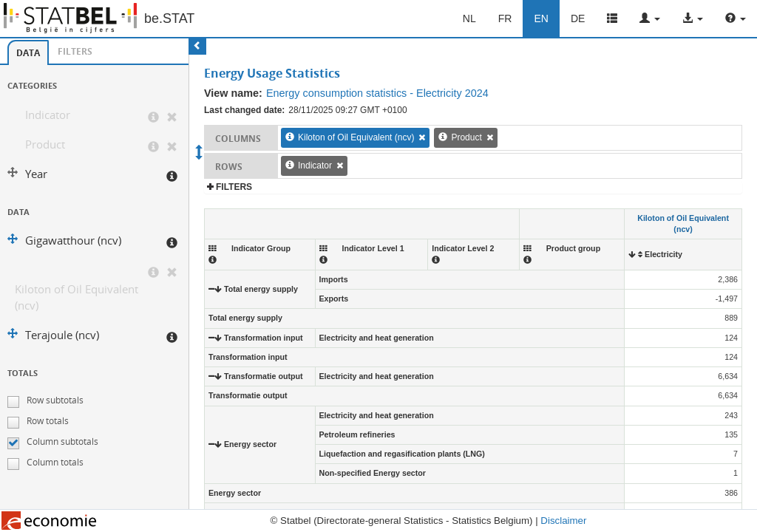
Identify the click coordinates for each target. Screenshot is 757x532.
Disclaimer (563, 521)
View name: (233, 93)
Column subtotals (62, 441)
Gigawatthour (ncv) (73, 241)
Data (28, 53)
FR (505, 18)
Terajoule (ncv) (62, 335)
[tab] (28, 52)
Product (45, 144)
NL (469, 18)
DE (578, 18)
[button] (650, 18)
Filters (75, 51)
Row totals (48, 421)
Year (36, 174)
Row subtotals (55, 400)
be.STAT (169, 18)
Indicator (48, 115)
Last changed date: (244, 110)
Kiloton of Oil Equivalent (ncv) (77, 297)
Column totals (55, 462)
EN (541, 18)
